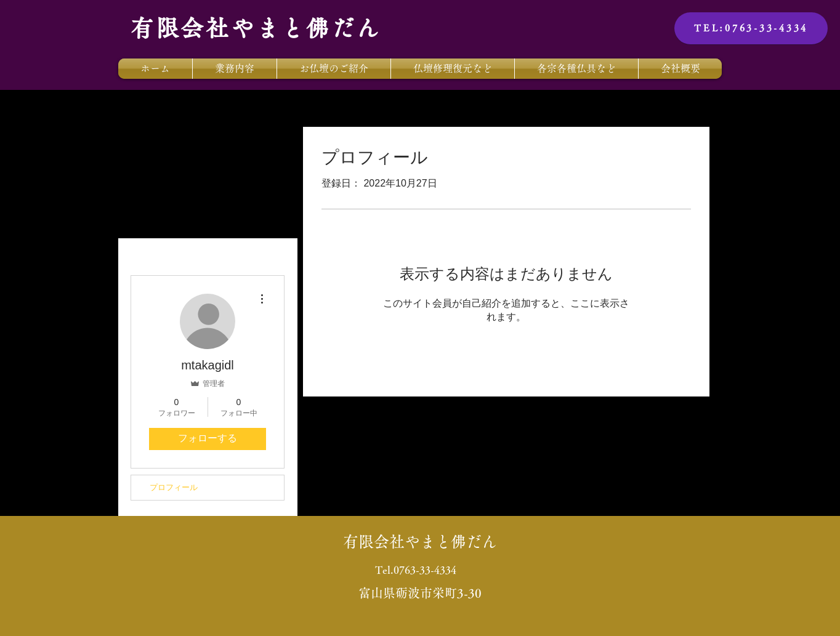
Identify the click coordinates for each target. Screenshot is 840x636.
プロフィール (174, 487)
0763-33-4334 (425, 570)
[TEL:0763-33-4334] (751, 28)
